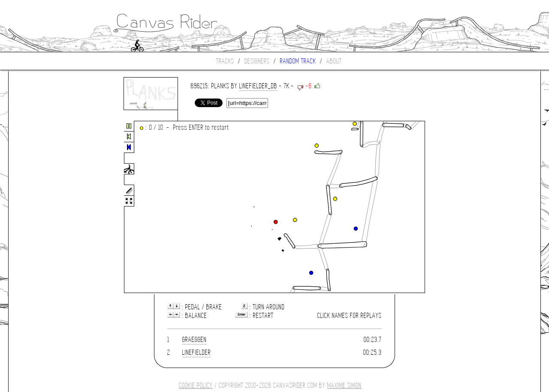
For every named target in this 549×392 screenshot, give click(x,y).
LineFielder (197, 352)
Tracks (225, 61)
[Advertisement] (45, 207)
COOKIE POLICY (196, 385)
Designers (257, 61)
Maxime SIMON (344, 385)
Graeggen (195, 340)
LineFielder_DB (258, 86)
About (334, 61)
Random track (298, 61)
